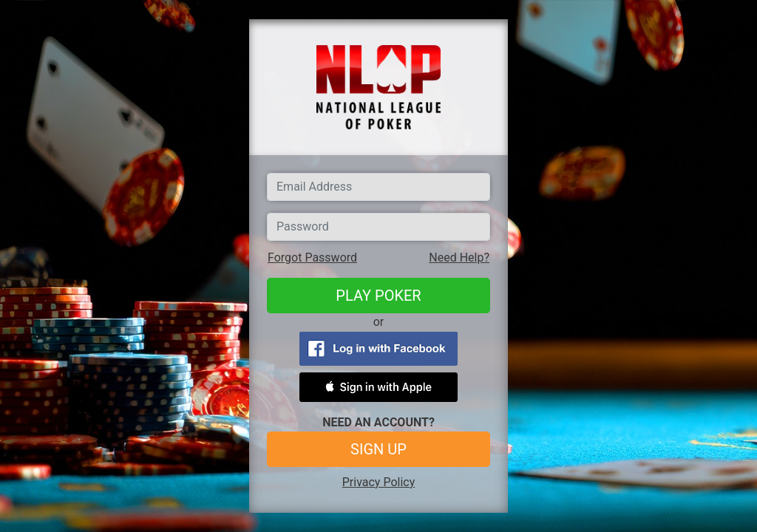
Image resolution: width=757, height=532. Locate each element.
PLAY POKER (378, 296)
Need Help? (459, 258)
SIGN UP (378, 449)
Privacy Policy (379, 482)
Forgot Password (312, 258)
